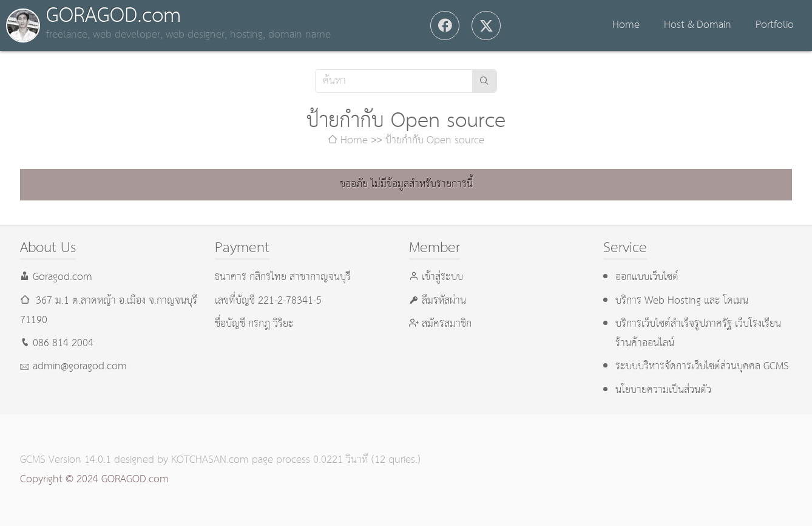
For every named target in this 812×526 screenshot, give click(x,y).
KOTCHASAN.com (210, 460)
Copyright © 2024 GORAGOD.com (94, 480)
